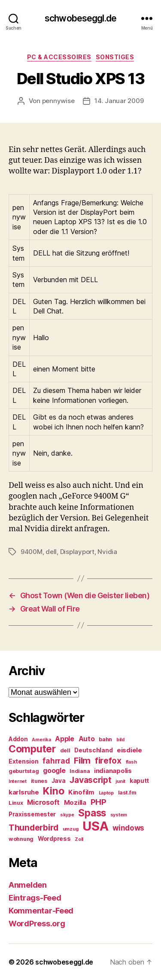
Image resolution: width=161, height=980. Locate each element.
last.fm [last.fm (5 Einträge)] (127, 793)
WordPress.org (37, 924)
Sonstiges (115, 57)
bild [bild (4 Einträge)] (120, 740)
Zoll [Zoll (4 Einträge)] (79, 839)
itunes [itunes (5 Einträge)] (39, 781)
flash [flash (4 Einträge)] (131, 762)
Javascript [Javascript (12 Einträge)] (90, 780)
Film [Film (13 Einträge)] (82, 760)
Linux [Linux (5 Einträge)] (16, 803)
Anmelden (28, 885)
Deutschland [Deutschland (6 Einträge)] (93, 750)
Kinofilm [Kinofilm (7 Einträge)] (81, 792)
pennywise (58, 101)
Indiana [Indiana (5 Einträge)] (80, 771)
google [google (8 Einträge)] (54, 771)
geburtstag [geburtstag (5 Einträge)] (24, 771)
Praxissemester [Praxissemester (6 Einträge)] (32, 814)
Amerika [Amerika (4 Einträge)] (41, 740)
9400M (32, 552)
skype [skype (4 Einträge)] (67, 815)
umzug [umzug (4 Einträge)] (71, 829)
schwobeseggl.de (80, 18)
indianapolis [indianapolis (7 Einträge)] (113, 771)
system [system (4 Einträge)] (119, 815)
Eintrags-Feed (35, 898)
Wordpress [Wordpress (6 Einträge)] (54, 839)
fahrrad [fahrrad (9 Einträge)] (56, 761)
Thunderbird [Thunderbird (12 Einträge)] (33, 828)
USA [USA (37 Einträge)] (95, 826)
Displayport (77, 552)
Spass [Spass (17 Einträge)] (92, 813)
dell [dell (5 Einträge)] (65, 750)
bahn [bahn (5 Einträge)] (105, 739)
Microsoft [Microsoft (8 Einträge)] (43, 802)
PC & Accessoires (59, 57)
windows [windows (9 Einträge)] (128, 828)
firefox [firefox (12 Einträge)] (108, 761)
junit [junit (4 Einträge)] (120, 781)
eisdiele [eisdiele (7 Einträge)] (129, 750)
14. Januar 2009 (119, 101)
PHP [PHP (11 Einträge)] (99, 802)
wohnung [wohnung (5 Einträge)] (21, 839)
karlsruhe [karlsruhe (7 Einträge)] (24, 792)
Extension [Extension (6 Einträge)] (24, 761)
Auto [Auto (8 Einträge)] (87, 739)
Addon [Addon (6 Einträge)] (18, 739)
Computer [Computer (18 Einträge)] (32, 749)
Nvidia (107, 552)
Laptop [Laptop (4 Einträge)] (106, 793)
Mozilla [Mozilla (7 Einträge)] (75, 803)
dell (51, 552)
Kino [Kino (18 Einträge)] (53, 791)
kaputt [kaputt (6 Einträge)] (139, 781)
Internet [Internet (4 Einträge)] (18, 781)
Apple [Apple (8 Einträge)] (65, 739)
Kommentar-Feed (41, 911)
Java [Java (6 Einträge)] (59, 781)
